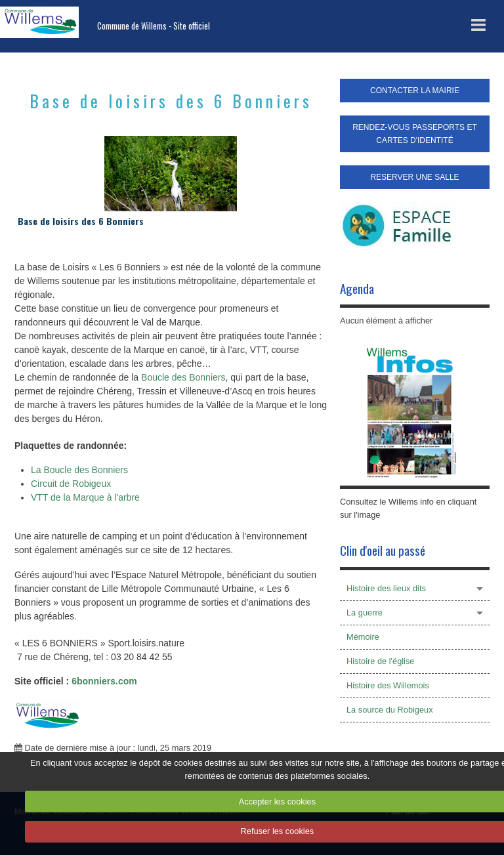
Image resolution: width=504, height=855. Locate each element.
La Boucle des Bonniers (79, 470)
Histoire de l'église (380, 661)
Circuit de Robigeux (71, 484)
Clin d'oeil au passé (383, 550)
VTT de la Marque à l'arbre (85, 497)
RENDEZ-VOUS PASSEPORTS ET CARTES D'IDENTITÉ (415, 134)
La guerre (365, 613)
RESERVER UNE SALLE (414, 177)
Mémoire (363, 637)
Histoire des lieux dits (386, 588)
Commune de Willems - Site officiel (154, 26)
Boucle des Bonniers (183, 377)
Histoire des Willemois (388, 685)
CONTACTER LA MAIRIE (415, 91)
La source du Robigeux (390, 710)
